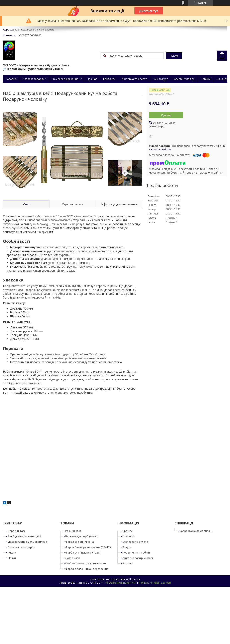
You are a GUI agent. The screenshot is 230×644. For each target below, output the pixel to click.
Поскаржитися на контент (121, 583)
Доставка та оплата (134, 79)
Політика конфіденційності (155, 583)
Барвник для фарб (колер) (82, 536)
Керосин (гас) (16, 531)
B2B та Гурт (161, 79)
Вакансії (222, 79)
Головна (11, 79)
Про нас (92, 79)
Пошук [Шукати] (174, 56)
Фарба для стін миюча (80, 542)
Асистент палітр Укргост (138, 558)
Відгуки (127, 547)
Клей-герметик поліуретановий (86, 563)
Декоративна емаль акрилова (28, 542)
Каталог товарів (33, 79)
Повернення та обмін (136, 553)
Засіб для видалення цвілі (24, 536)
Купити (166, 115)
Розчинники (73, 531)
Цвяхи (12, 558)
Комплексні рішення (65, 79)
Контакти (109, 79)
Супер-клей (73, 558)
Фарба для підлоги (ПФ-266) (83, 553)
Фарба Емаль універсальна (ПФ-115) (88, 547)
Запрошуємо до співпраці (196, 531)
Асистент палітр (184, 79)
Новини (206, 79)
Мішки (12, 553)
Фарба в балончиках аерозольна (87, 569)
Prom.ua (135, 579)
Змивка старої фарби (22, 547)
